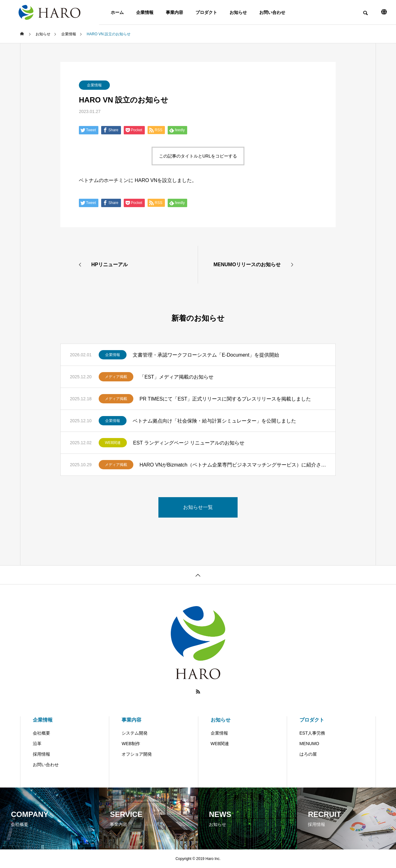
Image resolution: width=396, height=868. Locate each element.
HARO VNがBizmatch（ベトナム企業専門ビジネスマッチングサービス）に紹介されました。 (233, 465)
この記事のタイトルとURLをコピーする (198, 156)
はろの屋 (308, 754)
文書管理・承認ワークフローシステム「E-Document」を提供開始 (208, 355)
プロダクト (206, 12)
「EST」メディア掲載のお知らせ (176, 377)
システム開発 (135, 733)
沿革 (37, 744)
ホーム (117, 12)
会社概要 (41, 733)
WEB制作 (131, 744)
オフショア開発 (137, 754)
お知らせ (238, 12)
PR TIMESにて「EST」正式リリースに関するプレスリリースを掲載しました (225, 399)
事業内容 (174, 12)
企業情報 (145, 12)
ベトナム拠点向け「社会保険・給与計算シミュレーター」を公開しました (214, 421)
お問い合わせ (272, 12)
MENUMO (309, 744)
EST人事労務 (312, 733)
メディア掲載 (116, 377)
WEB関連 (113, 443)
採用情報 (41, 754)
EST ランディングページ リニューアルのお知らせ (189, 443)
